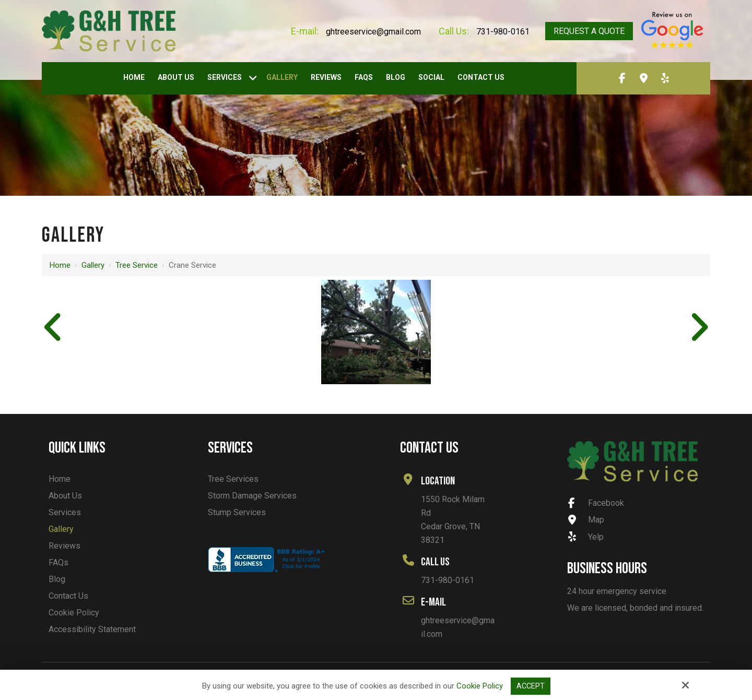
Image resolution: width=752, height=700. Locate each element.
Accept (531, 686)
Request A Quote (589, 31)
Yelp (586, 537)
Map (586, 520)
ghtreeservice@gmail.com (373, 32)
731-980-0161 (503, 32)
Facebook (596, 503)
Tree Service (137, 265)
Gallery (93, 265)
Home (60, 265)
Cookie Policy (479, 686)
